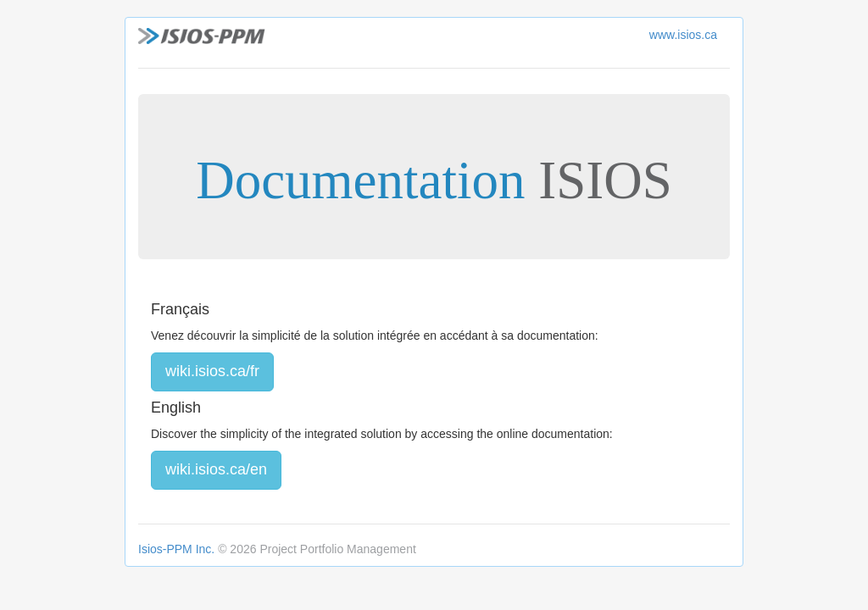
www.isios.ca (683, 35)
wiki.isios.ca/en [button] (216, 469)
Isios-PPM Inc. (176, 549)
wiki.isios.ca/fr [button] (212, 371)
